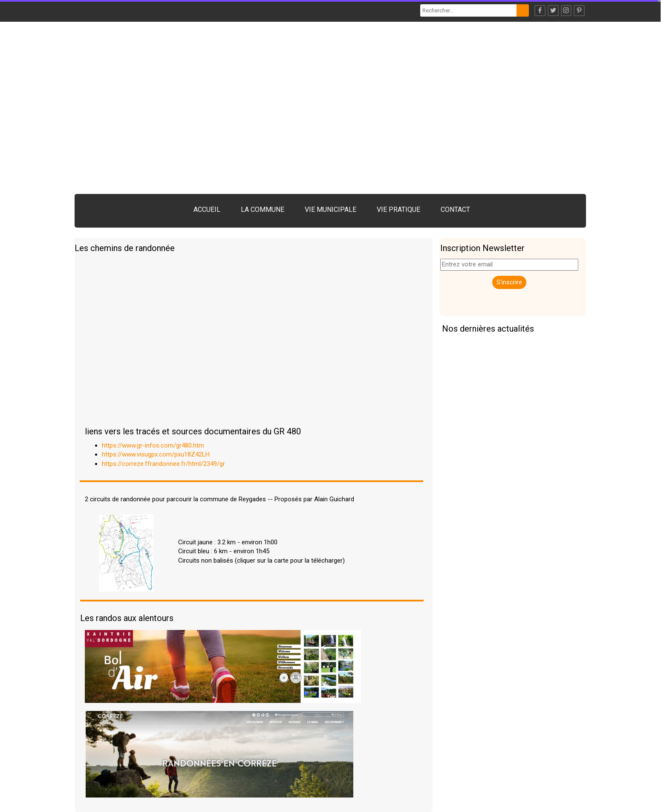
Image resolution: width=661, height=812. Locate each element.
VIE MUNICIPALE (330, 210)
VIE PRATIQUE (398, 210)
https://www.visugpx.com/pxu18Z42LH (156, 454)
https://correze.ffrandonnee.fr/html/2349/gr (163, 464)
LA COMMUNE (263, 210)
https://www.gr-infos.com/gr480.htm (153, 445)
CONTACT (455, 210)
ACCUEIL (207, 210)
